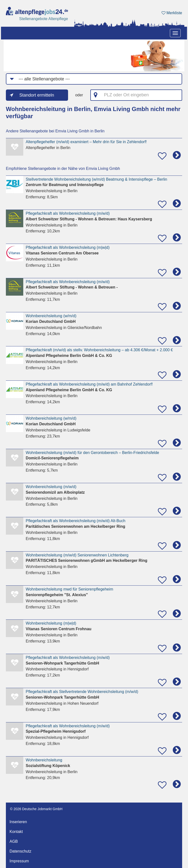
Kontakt (16, 832)
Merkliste (172, 13)
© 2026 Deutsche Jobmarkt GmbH (36, 809)
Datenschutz (20, 851)
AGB (14, 841)
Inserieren (18, 822)
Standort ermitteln (37, 95)
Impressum (19, 861)
